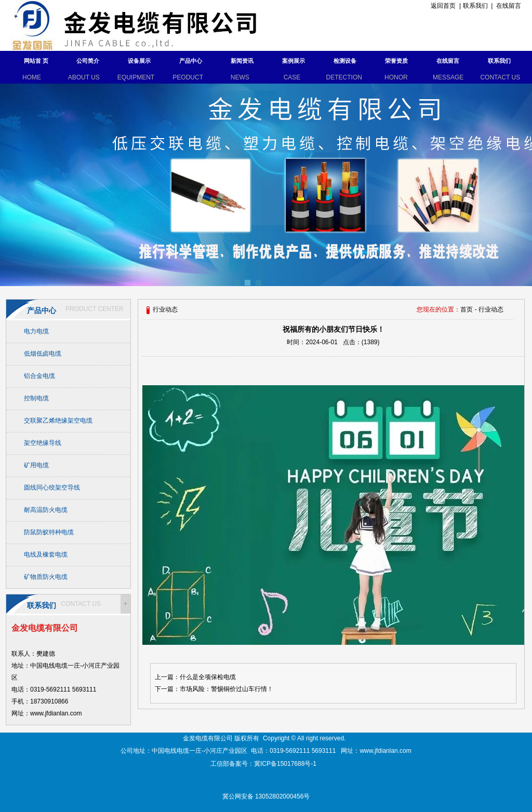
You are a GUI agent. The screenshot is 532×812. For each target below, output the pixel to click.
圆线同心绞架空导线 (52, 488)
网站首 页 (36, 61)
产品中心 (191, 61)
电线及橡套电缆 (46, 554)
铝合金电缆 (39, 376)
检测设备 (345, 61)
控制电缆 (36, 398)
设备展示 (139, 61)
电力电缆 (36, 331)
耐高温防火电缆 (46, 510)
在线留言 (509, 6)
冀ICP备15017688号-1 (286, 764)
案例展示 (294, 61)
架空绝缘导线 (43, 443)
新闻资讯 (242, 61)
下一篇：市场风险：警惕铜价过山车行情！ (214, 689)
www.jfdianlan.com (385, 751)
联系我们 (475, 6)
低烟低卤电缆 (43, 354)
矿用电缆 (36, 465)
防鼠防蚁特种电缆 (49, 532)
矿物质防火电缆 (46, 577)
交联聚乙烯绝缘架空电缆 (58, 421)
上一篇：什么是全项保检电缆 (195, 677)
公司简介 (88, 61)
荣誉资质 (396, 61)
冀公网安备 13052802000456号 (266, 796)
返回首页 (442, 6)
